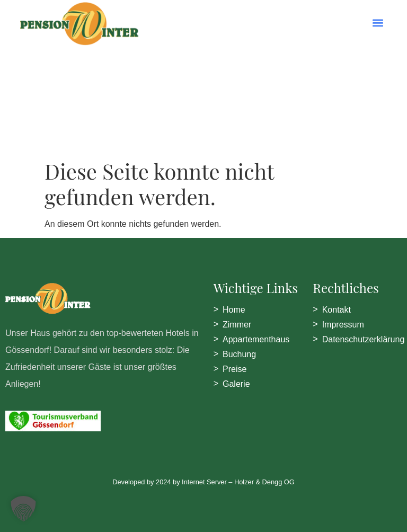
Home (234, 310)
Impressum (343, 325)
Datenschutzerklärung (364, 339)
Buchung (239, 354)
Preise (235, 369)
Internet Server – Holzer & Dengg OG (238, 482)
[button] (378, 23)
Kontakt (337, 310)
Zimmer (237, 325)
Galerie (236, 384)
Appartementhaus (256, 339)
